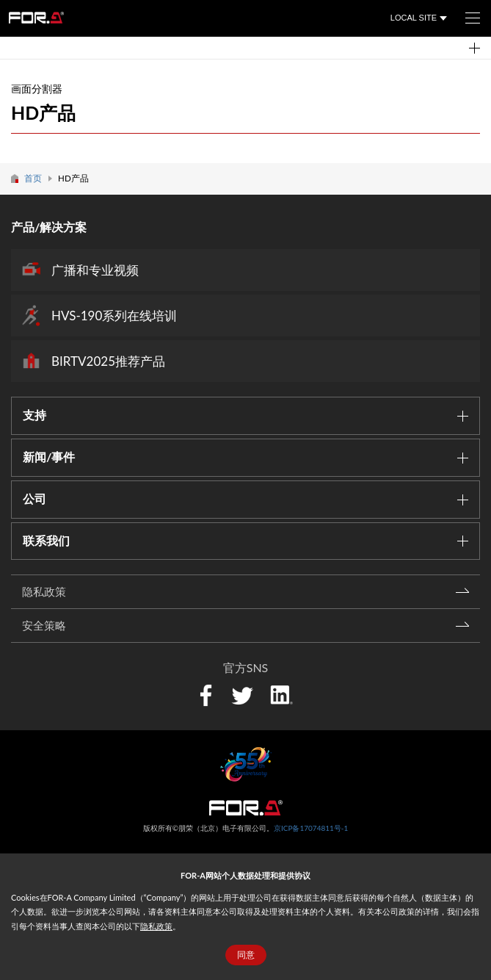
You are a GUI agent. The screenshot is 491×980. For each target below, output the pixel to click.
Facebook (206, 695)
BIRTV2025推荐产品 (108, 361)
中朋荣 (246, 808)
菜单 (467, 13)
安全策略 (44, 625)
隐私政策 (156, 926)
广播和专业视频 (95, 270)
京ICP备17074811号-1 (311, 828)
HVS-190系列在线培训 (114, 316)
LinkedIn (281, 693)
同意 (246, 955)
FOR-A (36, 18)
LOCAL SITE (414, 18)
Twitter (242, 695)
